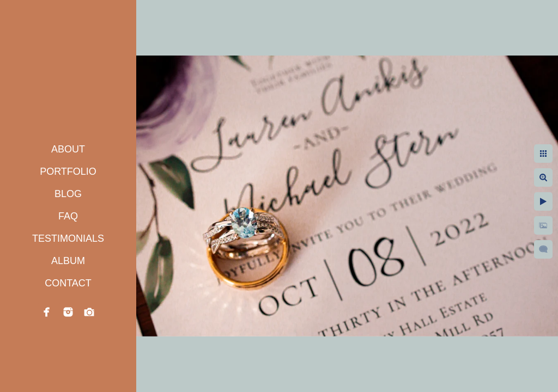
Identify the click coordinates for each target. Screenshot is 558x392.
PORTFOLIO (68, 171)
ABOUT (68, 149)
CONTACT (68, 283)
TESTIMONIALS (68, 238)
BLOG (68, 194)
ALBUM (68, 261)
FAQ (68, 216)
